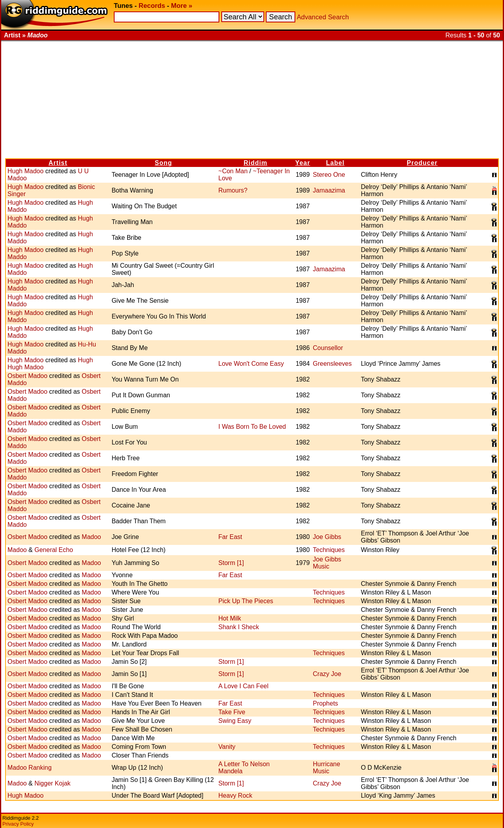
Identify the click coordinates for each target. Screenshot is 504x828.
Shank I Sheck (239, 627)
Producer (422, 163)
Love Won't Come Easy (251, 364)
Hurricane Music (327, 768)
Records (152, 6)
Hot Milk (230, 618)
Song (163, 163)
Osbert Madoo (27, 376)
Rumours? (233, 190)
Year (303, 163)
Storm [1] (231, 563)
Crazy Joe (327, 674)
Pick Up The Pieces (246, 601)
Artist (58, 163)
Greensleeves (333, 364)
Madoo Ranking (30, 768)
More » (182, 6)
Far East (230, 537)
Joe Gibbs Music (327, 563)
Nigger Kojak (52, 783)
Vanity (227, 747)
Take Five (232, 712)
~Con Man (233, 171)
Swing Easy (235, 721)
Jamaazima (329, 190)
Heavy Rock (235, 796)
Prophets (326, 703)
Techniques (329, 550)
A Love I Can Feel (244, 686)
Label (335, 163)
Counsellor (328, 348)
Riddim (256, 163)
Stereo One (329, 175)
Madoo (92, 537)
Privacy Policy (18, 824)
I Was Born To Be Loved (252, 427)
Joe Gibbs (327, 537)
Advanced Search (323, 17)
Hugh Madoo (26, 171)
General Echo (54, 550)
